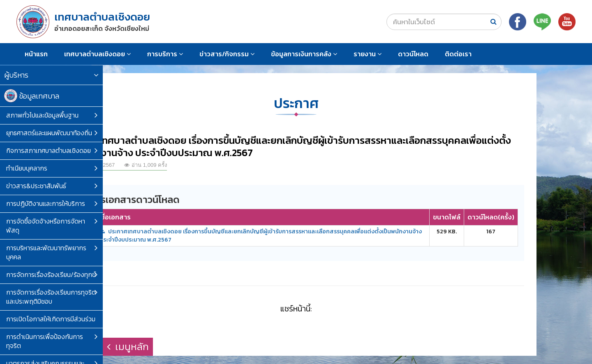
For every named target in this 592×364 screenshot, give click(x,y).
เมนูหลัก (128, 347)
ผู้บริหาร (51, 75)
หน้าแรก (36, 54)
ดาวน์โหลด (413, 54)
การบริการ (165, 54)
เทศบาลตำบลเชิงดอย (97, 54)
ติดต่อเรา (458, 54)
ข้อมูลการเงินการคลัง (304, 54)
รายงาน (368, 54)
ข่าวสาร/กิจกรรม (227, 54)
